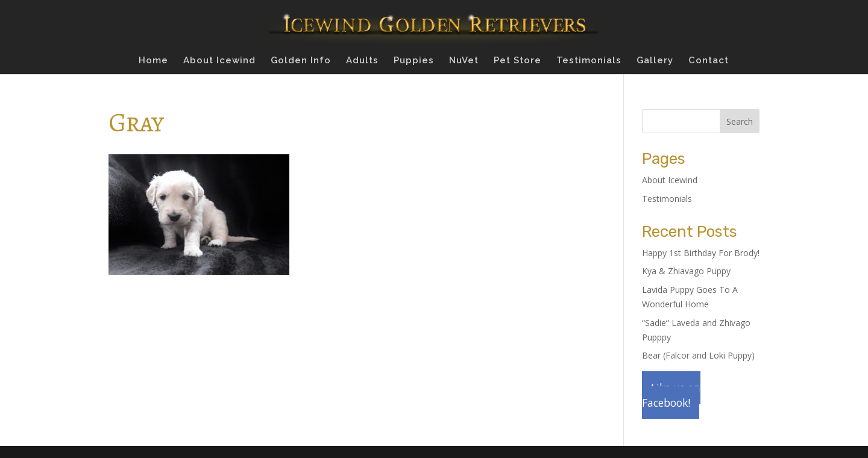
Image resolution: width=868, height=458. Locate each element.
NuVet (464, 61)
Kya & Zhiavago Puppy (686, 271)
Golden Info (301, 61)
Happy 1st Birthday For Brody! (701, 253)
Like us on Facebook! (671, 395)
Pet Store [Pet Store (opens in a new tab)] (517, 61)
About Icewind (219, 61)
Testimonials (589, 61)
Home (153, 61)
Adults (362, 61)
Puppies (414, 61)
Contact (709, 61)
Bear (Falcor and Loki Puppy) (698, 355)
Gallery (655, 61)
